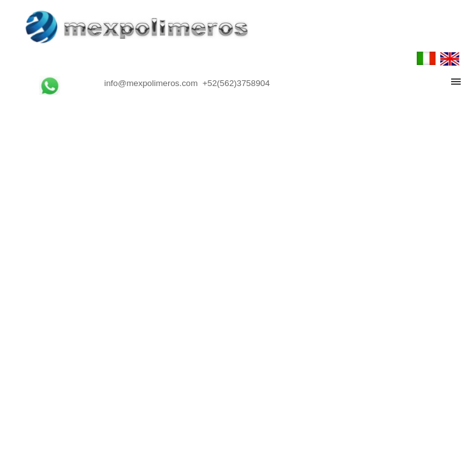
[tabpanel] (253, 83)
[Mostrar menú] (456, 82)
